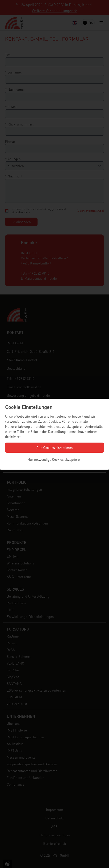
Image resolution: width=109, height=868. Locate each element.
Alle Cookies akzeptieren (55, 448)
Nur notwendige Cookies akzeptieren (54, 459)
